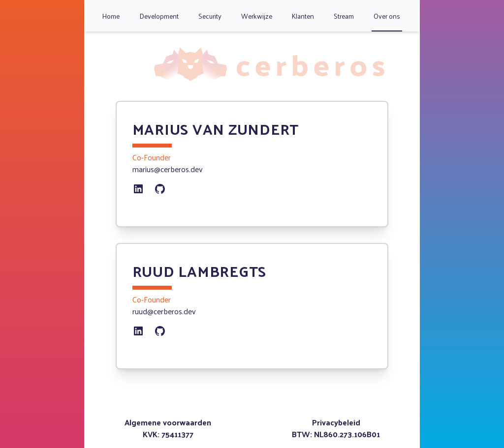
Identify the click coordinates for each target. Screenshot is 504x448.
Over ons (387, 16)
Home (111, 16)
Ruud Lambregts (200, 271)
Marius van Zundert (216, 129)
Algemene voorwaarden (168, 422)
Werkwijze (257, 16)
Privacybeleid (336, 422)
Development (159, 16)
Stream (344, 16)
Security (210, 16)
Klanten (303, 16)
